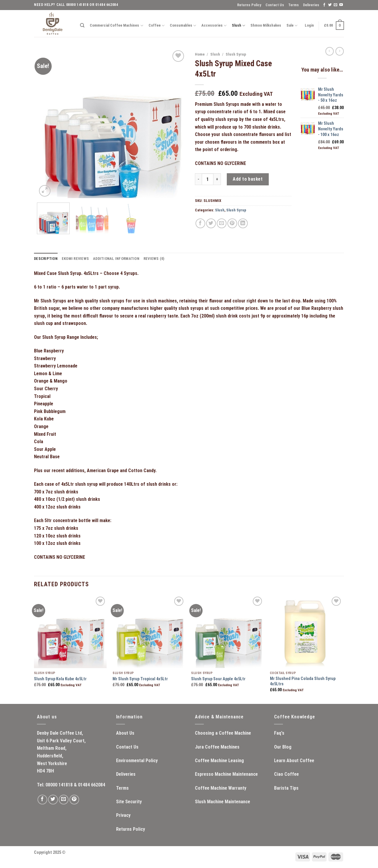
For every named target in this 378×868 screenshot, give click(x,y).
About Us (125, 733)
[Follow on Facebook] (324, 5)
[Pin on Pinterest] (232, 223)
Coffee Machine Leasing (219, 761)
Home (200, 54)
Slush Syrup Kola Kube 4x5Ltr (60, 679)
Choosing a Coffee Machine (223, 733)
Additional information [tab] (116, 259)
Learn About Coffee (294, 761)
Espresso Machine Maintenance (226, 774)
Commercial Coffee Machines (116, 26)
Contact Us (275, 5)
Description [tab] (46, 259)
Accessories (214, 26)
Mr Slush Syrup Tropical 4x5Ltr (140, 679)
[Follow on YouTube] (341, 5)
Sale (292, 26)
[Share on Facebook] (200, 223)
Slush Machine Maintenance (223, 802)
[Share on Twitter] (211, 223)
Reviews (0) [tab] (154, 259)
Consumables (183, 26)
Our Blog (283, 747)
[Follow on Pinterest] (74, 800)
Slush (238, 26)
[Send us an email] (335, 5)
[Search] (82, 25)
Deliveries (311, 5)
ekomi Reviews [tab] (75, 259)
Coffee (157, 26)
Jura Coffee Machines (217, 747)
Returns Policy (249, 5)
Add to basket (248, 179)
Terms (294, 5)
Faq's (279, 733)
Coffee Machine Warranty (221, 788)
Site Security (129, 802)
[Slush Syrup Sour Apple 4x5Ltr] (228, 632)
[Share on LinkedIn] (243, 223)
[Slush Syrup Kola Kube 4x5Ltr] (70, 632)
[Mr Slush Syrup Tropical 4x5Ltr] (149, 632)
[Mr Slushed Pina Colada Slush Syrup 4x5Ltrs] (306, 632)
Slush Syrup (236, 54)
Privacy (123, 815)
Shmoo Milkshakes (266, 25)
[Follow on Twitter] (330, 5)
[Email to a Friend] (222, 223)
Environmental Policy (137, 761)
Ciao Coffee (286, 774)
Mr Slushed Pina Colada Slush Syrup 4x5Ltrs (303, 681)
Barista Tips (286, 788)
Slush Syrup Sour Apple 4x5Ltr (218, 679)
